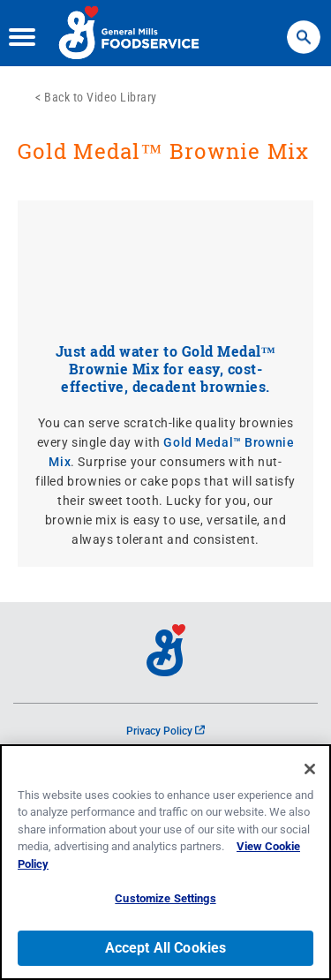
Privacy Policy (165, 731)
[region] (165, 862)
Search (304, 29)
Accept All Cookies (166, 948)
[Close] (310, 769)
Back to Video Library (101, 97)
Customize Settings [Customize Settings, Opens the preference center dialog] (165, 898)
